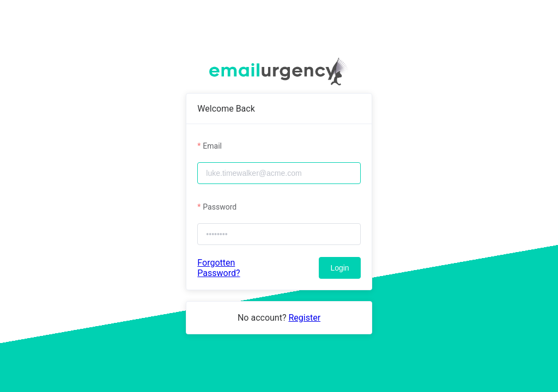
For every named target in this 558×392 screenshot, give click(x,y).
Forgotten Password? (219, 268)
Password (220, 207)
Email (212, 146)
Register (304, 318)
